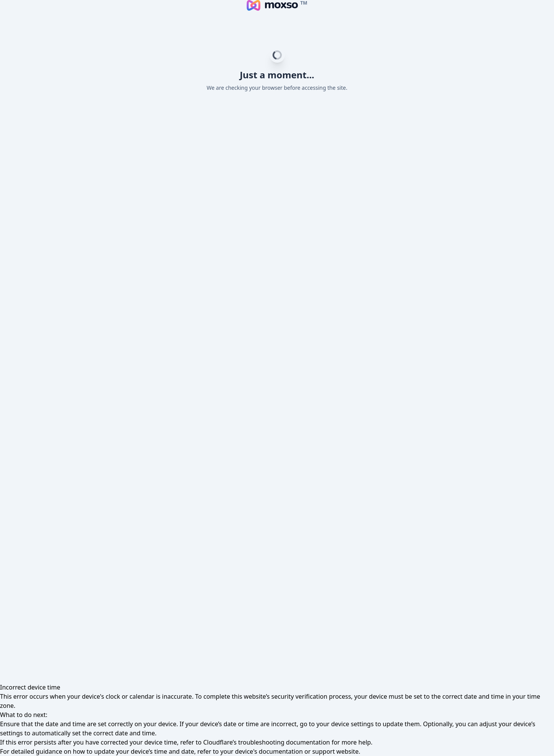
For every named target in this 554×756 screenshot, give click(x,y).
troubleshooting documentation (284, 742)
